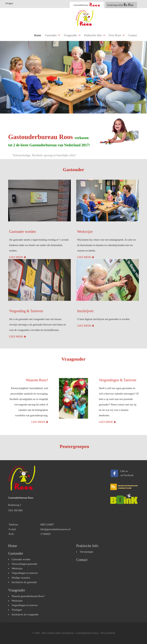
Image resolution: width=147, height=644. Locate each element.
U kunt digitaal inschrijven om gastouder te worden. (104, 319)
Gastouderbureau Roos (87, 633)
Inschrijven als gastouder (24, 582)
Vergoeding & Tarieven (26, 311)
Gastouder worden (22, 232)
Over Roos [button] (116, 35)
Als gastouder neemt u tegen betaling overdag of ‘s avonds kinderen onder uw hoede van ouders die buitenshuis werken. (39, 245)
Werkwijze (85, 232)
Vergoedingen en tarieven (25, 573)
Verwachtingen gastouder (24, 564)
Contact (132, 35)
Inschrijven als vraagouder (25, 615)
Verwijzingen (86, 552)
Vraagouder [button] (72, 35)
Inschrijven (85, 311)
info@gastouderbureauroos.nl (55, 529)
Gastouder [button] (52, 35)
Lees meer (16, 257)
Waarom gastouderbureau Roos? (28, 596)
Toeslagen (17, 610)
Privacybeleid (108, 633)
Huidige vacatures (21, 578)
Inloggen (9, 3)
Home (38, 35)
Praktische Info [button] (94, 35)
